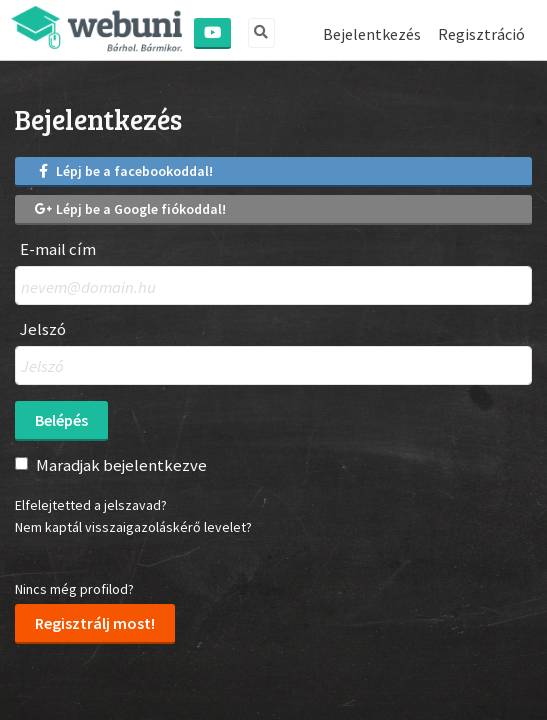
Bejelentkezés (372, 34)
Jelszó (43, 329)
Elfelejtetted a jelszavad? (91, 505)
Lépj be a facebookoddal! (124, 171)
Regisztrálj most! (95, 623)
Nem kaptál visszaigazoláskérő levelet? (133, 527)
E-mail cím (58, 249)
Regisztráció (481, 34)
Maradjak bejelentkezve (121, 465)
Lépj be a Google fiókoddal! (130, 209)
